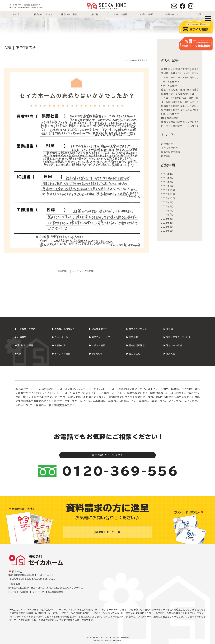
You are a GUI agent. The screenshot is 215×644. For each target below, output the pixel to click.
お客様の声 (143, 60)
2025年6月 (167, 214)
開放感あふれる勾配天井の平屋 (178, 94)
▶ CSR (18, 354)
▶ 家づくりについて (136, 329)
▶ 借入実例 (169, 354)
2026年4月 (167, 174)
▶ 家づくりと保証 (24, 345)
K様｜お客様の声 (170, 85)
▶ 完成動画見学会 (98, 329)
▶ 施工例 (168, 329)
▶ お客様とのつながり (63, 329)
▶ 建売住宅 (132, 337)
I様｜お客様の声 (170, 118)
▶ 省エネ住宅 (133, 354)
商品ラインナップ (43, 14)
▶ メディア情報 (97, 345)
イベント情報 (121, 14)
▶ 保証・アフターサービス (177, 337)
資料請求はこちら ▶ (107, 532)
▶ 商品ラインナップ (99, 337)
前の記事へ (63, 271)
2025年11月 (168, 194)
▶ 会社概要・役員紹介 (26, 329)
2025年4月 (167, 223)
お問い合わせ (172, 14)
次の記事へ (90, 271)
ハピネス (18, 14)
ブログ (198, 14)
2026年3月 (167, 178)
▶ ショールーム (60, 337)
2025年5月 (167, 219)
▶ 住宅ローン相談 (172, 345)
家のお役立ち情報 (171, 152)
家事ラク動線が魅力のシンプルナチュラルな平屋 (187, 122)
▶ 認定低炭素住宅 (135, 345)
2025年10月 (168, 198)
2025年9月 (167, 202)
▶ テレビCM (95, 354)
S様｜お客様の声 (170, 81)
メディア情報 (146, 14)
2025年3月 (167, 227)
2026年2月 (167, 182)
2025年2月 (167, 231)
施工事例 (166, 156)
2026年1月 (167, 186)
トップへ (77, 271)
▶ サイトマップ (37, 592)
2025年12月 (168, 190)
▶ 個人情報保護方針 (55, 592)
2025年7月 (167, 210)
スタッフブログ (169, 148)
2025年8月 (167, 206)
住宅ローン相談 (69, 14)
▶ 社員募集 (21, 337)
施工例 (95, 14)
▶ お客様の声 (59, 345)
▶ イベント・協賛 (61, 354)
